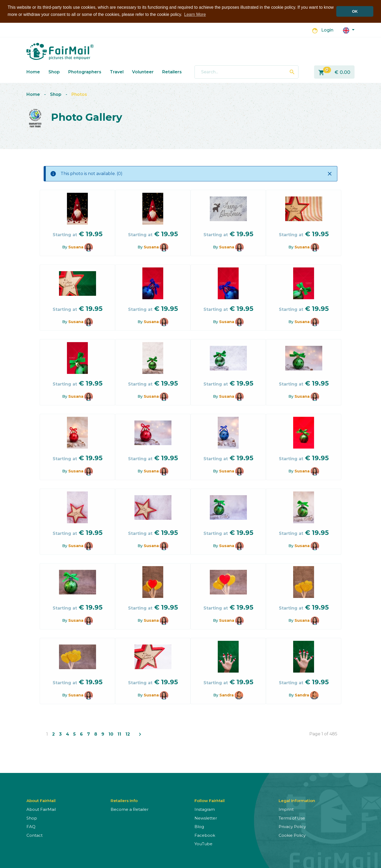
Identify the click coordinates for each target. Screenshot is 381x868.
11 (119, 734)
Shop (54, 71)
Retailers (172, 71)
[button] (349, 30)
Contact (35, 835)
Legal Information (297, 800)
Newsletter (206, 818)
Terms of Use (292, 818)
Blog (199, 826)
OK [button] (355, 11)
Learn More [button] (195, 14)
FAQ (31, 826)
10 (111, 734)
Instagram (205, 809)
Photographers (85, 71)
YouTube (203, 844)
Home (33, 71)
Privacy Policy (292, 826)
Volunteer (143, 71)
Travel (117, 71)
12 (128, 734)
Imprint (286, 809)
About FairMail (41, 809)
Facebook (205, 835)
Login (327, 30)
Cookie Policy (292, 835)
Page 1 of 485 (323, 734)
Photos (79, 94)
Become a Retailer (130, 809)
